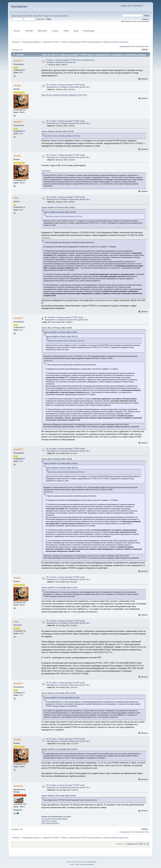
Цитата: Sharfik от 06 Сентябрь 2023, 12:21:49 (59, 796)
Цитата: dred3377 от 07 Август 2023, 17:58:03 (58, 208)
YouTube (29, 31)
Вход (76, 31)
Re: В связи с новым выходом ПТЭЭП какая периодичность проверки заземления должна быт (68, 86)
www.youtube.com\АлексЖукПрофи (54, 819)
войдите (47, 16)
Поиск (66, 31)
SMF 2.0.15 (71, 862)
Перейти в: (120, 844)
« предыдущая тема (126, 46)
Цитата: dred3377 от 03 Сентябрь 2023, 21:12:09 (59, 588)
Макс (16, 622)
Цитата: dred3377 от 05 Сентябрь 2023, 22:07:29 (59, 749)
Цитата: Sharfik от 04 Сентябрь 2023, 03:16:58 (59, 693)
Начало (17, 31)
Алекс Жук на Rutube (49, 821)
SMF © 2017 (80, 862)
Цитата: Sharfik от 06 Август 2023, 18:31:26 (58, 131)
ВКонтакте (43, 31)
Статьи (55, 31)
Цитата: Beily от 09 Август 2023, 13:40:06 (57, 328)
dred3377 (18, 61)
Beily (16, 198)
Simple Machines (91, 862)
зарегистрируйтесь (61, 16)
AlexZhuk (18, 786)
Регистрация (89, 31)
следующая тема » (142, 46)
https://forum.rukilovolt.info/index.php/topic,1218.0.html (64, 95)
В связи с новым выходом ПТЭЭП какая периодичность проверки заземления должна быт (71, 61)
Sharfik (17, 85)
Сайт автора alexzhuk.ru (50, 823)
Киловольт (19, 6)
